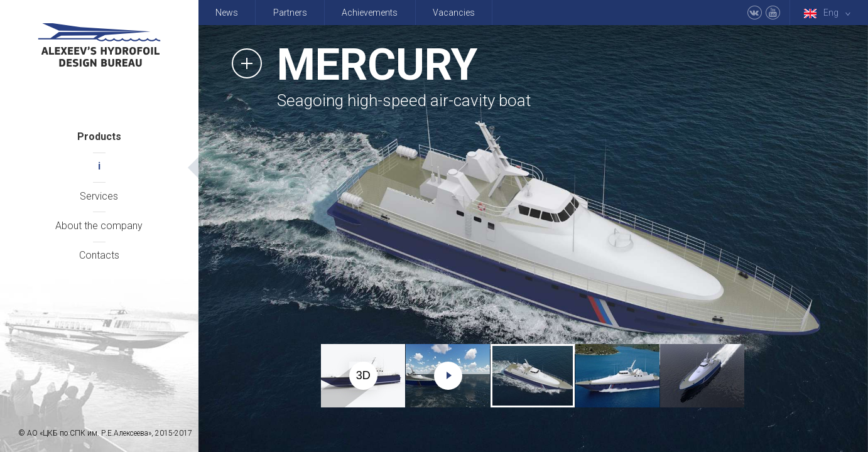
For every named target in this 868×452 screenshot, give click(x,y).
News (227, 13)
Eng (830, 13)
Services (99, 196)
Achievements (370, 13)
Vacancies (454, 13)
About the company (99, 226)
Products (99, 137)
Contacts (99, 255)
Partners (290, 13)
